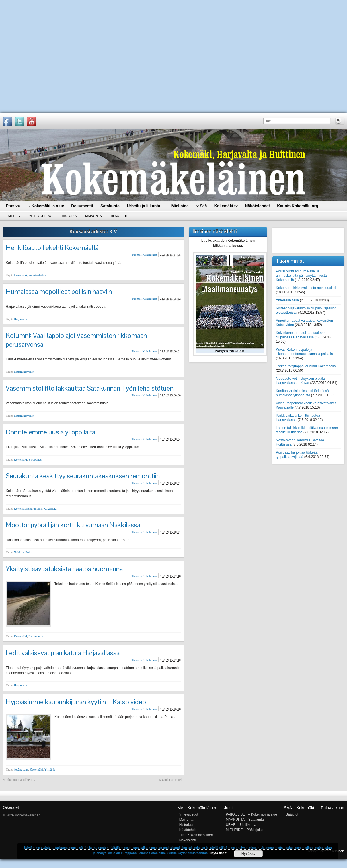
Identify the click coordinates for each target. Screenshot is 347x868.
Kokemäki (20, 275)
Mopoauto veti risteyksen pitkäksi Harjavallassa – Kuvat (301, 381)
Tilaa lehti (120, 216)
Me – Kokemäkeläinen (197, 808)
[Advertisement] (54, 57)
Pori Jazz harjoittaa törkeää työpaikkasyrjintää (297, 455)
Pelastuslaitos (37, 275)
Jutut (228, 808)
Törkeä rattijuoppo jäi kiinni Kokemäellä (306, 366)
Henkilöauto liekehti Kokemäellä (52, 248)
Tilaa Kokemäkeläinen (196, 835)
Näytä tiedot (218, 853)
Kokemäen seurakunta (28, 508)
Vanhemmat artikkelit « (19, 780)
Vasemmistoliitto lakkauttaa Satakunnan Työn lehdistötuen (90, 388)
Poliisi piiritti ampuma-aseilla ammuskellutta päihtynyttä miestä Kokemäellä (301, 276)
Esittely (13, 216)
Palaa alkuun (333, 808)
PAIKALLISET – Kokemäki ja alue (251, 814)
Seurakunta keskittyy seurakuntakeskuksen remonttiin (83, 476)
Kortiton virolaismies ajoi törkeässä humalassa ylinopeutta (302, 393)
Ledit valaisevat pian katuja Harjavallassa (63, 653)
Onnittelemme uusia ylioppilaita (50, 432)
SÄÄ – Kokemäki (299, 808)
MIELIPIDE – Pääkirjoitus (245, 830)
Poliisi (30, 552)
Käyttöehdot (188, 830)
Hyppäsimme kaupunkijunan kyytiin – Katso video (76, 702)
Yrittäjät (50, 769)
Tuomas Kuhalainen (144, 255)
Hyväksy (248, 854)
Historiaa (186, 825)
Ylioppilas (35, 459)
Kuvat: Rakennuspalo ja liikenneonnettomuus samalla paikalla (304, 352)
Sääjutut (292, 814)
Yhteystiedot (41, 216)
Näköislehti (188, 840)
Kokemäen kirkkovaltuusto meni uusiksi (306, 288)
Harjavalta (20, 319)
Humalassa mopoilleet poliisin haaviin (59, 291)
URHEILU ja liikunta (241, 825)
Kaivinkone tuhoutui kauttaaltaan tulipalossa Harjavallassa (301, 335)
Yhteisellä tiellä (287, 300)
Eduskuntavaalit (24, 372)
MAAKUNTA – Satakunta (245, 820)
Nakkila (19, 552)
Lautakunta (36, 636)
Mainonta (93, 216)
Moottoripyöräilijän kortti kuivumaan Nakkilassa (73, 525)
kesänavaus (21, 769)
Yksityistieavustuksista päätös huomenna (64, 569)
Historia (69, 216)
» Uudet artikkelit (171, 780)
